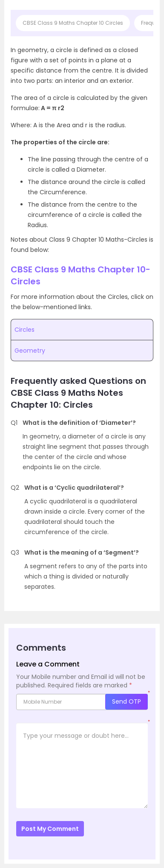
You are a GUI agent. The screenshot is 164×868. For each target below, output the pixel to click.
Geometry (30, 351)
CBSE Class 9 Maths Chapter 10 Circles (73, 23)
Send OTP (127, 701)
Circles (24, 330)
